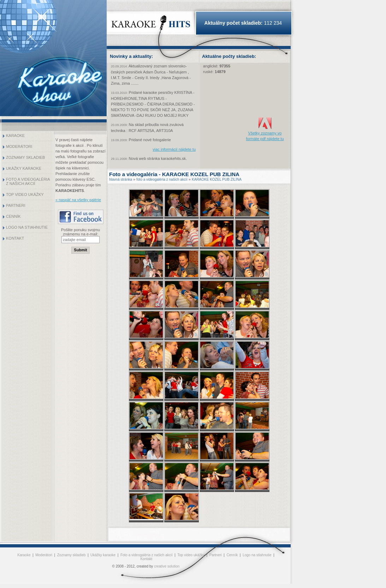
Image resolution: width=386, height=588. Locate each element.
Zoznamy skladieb (25, 157)
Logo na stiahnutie (27, 227)
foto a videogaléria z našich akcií (162, 179)
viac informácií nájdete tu (174, 149)
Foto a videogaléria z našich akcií (28, 181)
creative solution (167, 566)
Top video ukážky (25, 194)
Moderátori (19, 146)
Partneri (16, 205)
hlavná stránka (121, 179)
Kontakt (15, 238)
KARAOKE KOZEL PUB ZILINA (217, 179)
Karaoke (15, 136)
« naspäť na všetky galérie (78, 200)
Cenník (13, 216)
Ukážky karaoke (24, 168)
